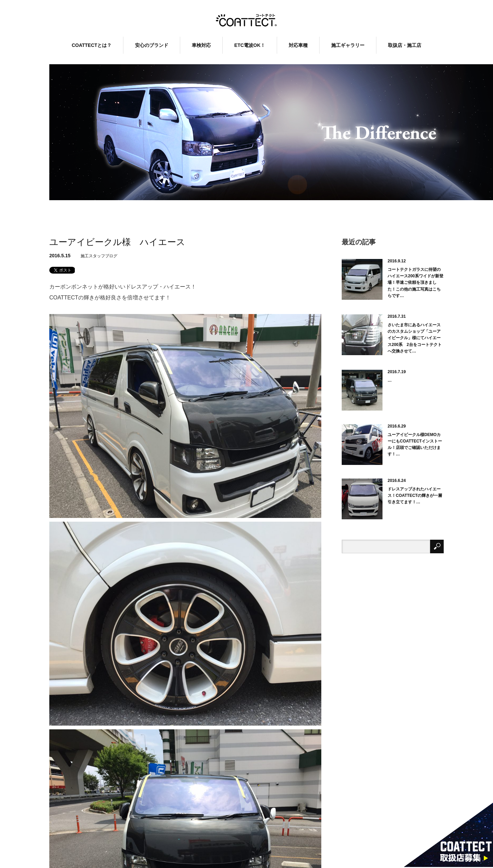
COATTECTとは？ (92, 45)
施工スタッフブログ (99, 256)
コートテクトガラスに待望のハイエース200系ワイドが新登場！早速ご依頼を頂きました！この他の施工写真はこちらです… (415, 283)
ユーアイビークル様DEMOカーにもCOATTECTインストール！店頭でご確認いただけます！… (415, 445)
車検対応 (201, 45)
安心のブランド (152, 45)
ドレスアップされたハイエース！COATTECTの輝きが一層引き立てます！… (415, 496)
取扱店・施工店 (405, 45)
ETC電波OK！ (250, 45)
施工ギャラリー (348, 45)
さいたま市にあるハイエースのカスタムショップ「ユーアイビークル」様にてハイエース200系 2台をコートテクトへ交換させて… (415, 338)
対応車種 (298, 45)
